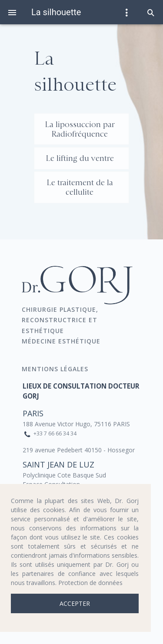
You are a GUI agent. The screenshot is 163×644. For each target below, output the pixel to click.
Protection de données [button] (90, 583)
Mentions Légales (56, 369)
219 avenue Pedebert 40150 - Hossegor (79, 450)
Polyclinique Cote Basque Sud (64, 475)
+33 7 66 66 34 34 (55, 433)
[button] (151, 12)
